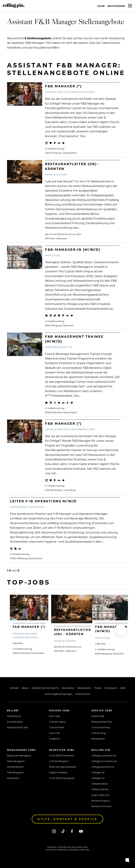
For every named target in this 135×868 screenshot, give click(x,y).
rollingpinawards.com (103, 767)
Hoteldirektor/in (15, 767)
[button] (121, 630)
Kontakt (14, 688)
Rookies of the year (102, 806)
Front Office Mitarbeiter (62, 755)
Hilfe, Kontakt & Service (67, 819)
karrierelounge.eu (101, 801)
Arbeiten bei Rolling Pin (45, 688)
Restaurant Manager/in (19, 755)
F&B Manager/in (15, 772)
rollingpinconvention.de (104, 761)
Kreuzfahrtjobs (15, 722)
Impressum (111, 688)
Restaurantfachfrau (102, 722)
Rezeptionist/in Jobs (18, 727)
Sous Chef (54, 733)
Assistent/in (13, 778)
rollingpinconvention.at (104, 755)
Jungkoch (54, 739)
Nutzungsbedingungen (59, 694)
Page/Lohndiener (58, 772)
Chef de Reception (59, 761)
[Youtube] (81, 831)
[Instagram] (54, 831)
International (14, 716)
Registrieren (116, 6)
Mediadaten (84, 688)
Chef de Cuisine (57, 722)
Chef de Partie (57, 727)
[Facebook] (72, 831)
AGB (123, 688)
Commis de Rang (101, 727)
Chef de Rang (99, 733)
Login (101, 6)
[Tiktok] (63, 831)
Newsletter (68, 688)
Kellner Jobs (98, 716)
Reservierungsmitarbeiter (63, 767)
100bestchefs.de (100, 789)
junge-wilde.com (100, 795)
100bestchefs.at (100, 784)
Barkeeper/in (98, 739)
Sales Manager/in (16, 761)
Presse (98, 688)
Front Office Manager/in (62, 778)
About (25, 688)
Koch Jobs (55, 716)
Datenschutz (83, 694)
